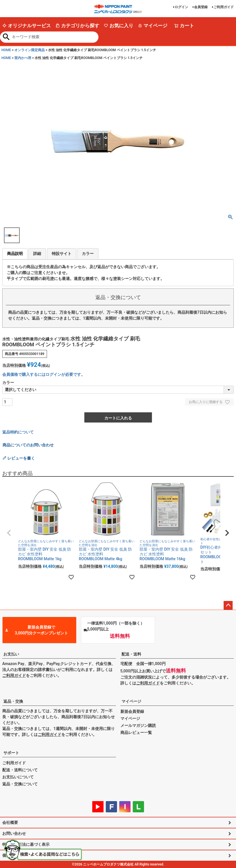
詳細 (37, 254)
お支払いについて (18, 777)
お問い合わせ (14, 833)
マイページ (153, 26)
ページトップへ (228, 605)
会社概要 (10, 822)
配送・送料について (20, 770)
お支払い (11, 654)
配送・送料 (131, 654)
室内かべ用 (23, 58)
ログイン (181, 7)
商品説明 (15, 254)
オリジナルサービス (27, 26)
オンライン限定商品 (30, 50)
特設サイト (62, 254)
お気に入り (119, 26)
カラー (88, 254)
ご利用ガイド (224, 7)
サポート (11, 753)
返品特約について (18, 432)
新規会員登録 (132, 711)
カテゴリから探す (77, 26)
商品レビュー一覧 (136, 733)
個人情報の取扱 (16, 855)
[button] (9, 533)
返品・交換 (13, 701)
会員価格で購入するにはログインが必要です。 (44, 374)
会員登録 (201, 7)
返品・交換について (20, 784)
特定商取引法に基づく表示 (26, 844)
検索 (6, 37)
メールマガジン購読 (138, 725)
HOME (6, 50)
